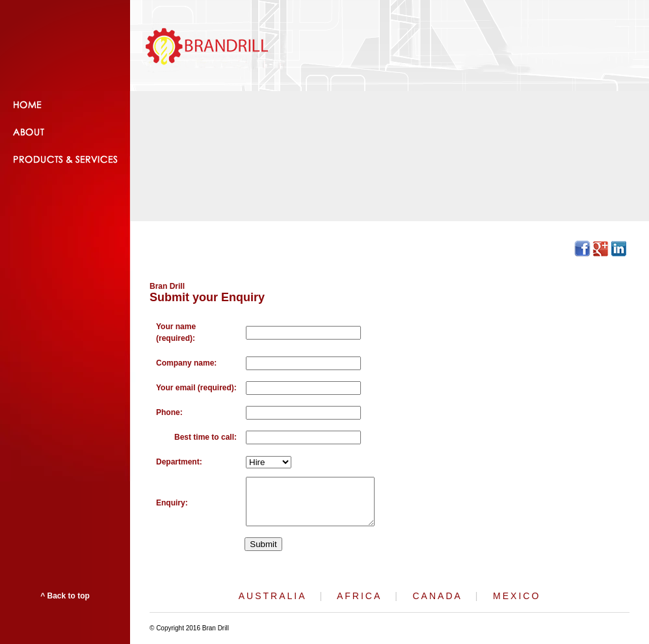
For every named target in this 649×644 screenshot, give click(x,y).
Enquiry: (172, 503)
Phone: (169, 412)
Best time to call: (205, 437)
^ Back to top (65, 596)
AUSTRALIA (272, 596)
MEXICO (517, 596)
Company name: (186, 363)
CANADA (438, 596)
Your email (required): (196, 388)
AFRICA (359, 596)
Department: (179, 462)
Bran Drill (167, 286)
